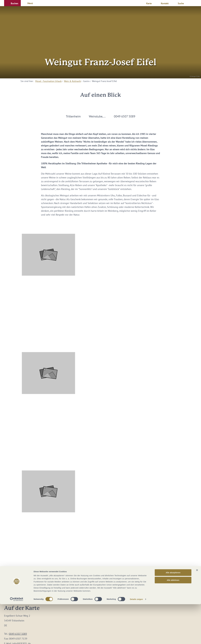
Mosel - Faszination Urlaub (48, 81)
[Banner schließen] (197, 610)
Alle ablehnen (173, 620)
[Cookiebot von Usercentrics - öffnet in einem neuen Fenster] (17, 639)
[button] (12, 3)
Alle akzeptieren (173, 612)
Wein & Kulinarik (72, 81)
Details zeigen (136, 639)
